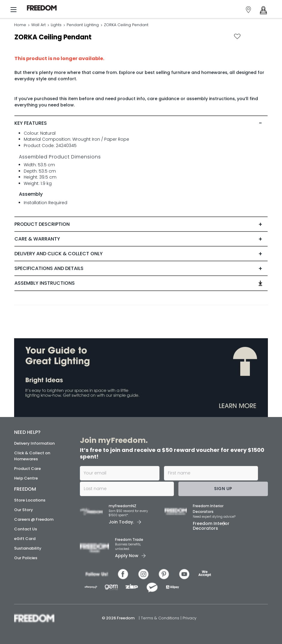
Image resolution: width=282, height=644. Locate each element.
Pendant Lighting (83, 25)
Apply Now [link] (127, 556)
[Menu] (14, 11)
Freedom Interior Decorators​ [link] (208, 509)
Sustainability (28, 548)
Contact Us (26, 529)
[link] (43, 8)
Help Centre (26, 478)
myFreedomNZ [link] (123, 506)
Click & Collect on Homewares (32, 456)
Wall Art (38, 25)
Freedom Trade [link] (129, 540)
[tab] (141, 123)
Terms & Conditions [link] (161, 618)
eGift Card (25, 539)
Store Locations (30, 500)
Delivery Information (34, 443)
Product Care (27, 469)
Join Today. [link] (121, 522)
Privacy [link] (190, 618)
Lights (56, 25)
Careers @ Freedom (34, 519)
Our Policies (26, 558)
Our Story (24, 510)
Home (20, 25)
